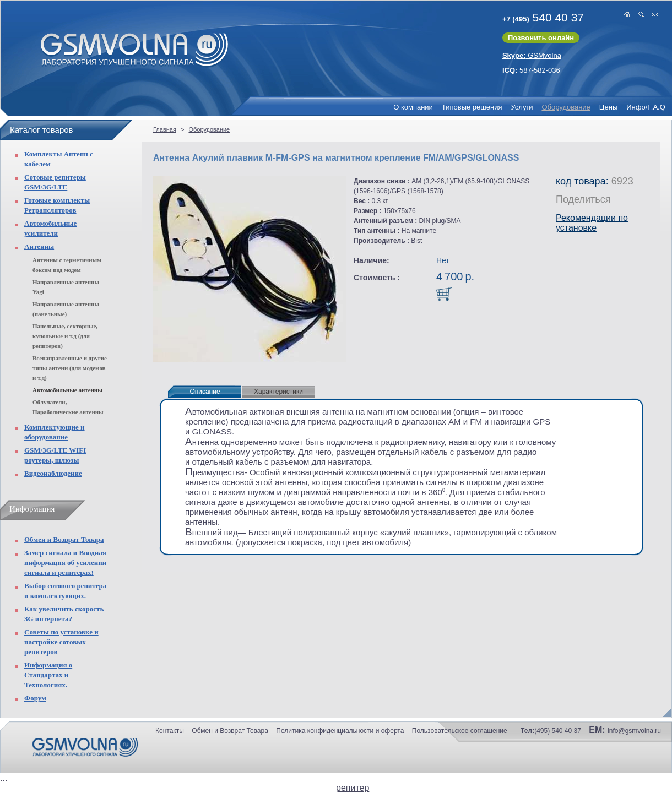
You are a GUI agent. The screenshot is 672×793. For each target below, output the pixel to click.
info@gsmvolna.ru (634, 731)
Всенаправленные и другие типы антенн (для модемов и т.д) (70, 368)
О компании (413, 107)
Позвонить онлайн (541, 38)
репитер (353, 788)
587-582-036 (531, 70)
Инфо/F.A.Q (646, 107)
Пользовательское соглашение (460, 731)
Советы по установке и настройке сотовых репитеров (61, 642)
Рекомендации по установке (592, 223)
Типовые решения (472, 107)
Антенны (39, 246)
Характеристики (278, 392)
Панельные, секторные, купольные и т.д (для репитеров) (65, 336)
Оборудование (566, 107)
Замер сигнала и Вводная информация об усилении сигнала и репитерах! (65, 563)
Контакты (170, 731)
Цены (608, 107)
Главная (165, 129)
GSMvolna (532, 55)
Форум (35, 698)
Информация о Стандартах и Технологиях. (48, 675)
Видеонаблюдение (53, 473)
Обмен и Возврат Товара (64, 539)
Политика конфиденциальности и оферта (340, 731)
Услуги (522, 107)
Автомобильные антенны (67, 390)
